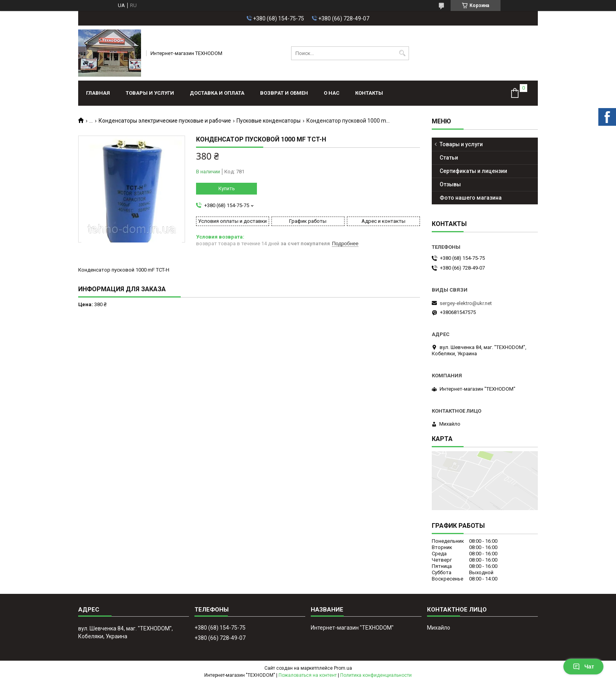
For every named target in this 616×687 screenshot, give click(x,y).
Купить (227, 188)
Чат (583, 667)
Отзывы (450, 184)
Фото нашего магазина (471, 198)
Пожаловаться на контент (308, 675)
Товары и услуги (150, 93)
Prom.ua (343, 668)
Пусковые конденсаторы (269, 121)
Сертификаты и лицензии (473, 171)
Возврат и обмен (284, 93)
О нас (332, 93)
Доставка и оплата (217, 93)
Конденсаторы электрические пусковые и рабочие (165, 121)
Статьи (449, 158)
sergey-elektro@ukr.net (466, 303)
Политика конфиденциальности (376, 675)
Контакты (369, 93)
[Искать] (402, 53)
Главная (98, 93)
